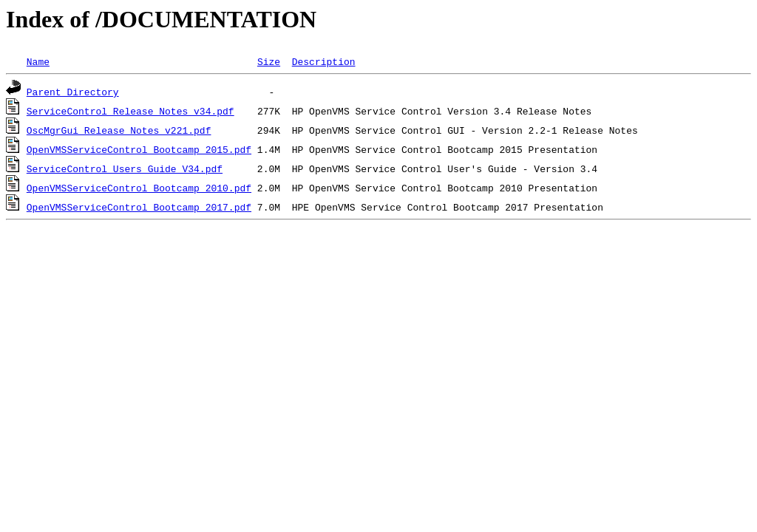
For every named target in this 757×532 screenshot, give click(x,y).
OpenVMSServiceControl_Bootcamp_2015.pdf (139, 149)
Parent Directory (73, 92)
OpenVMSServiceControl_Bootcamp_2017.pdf (139, 207)
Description (324, 61)
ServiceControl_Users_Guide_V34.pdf (125, 168)
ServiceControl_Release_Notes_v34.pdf (130, 111)
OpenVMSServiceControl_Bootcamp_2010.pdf (139, 188)
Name (38, 61)
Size (269, 61)
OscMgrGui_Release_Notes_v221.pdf (119, 130)
